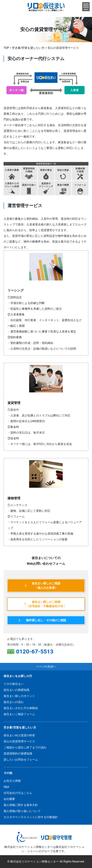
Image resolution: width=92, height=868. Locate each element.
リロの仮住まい (14, 684)
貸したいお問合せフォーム (21, 760)
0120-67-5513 (35, 652)
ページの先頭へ (46, 667)
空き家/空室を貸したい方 (20, 727)
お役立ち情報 (12, 781)
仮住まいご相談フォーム (19, 714)
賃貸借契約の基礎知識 (18, 754)
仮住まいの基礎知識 (16, 690)
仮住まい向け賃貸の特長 (19, 735)
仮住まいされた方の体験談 (21, 708)
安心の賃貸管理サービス (19, 741)
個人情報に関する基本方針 (21, 805)
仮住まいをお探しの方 (18, 676)
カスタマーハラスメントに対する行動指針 (31, 817)
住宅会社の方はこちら (18, 793)
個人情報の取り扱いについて (22, 811)
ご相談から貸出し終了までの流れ (25, 747)
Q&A (6, 787)
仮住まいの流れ (14, 702)
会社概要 (9, 799)
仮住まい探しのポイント (19, 696)
